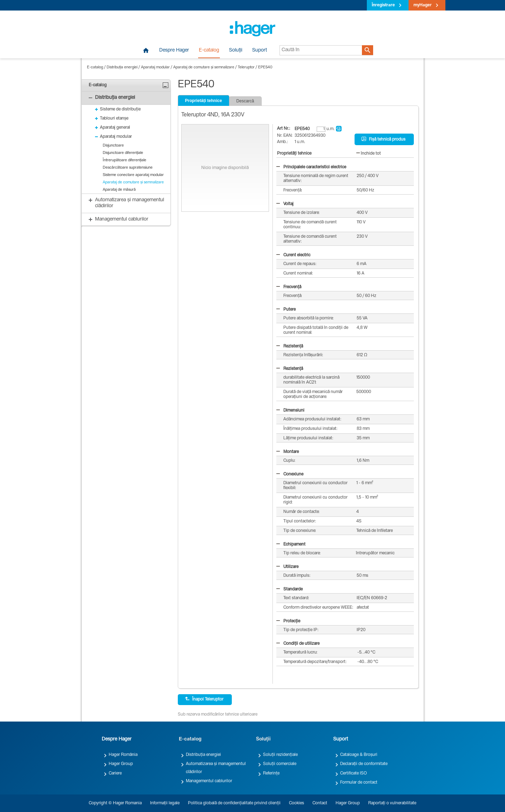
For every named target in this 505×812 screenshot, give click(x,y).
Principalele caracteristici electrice (311, 167)
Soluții (236, 50)
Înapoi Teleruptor (204, 699)
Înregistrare (383, 5)
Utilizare (287, 567)
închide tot (369, 154)
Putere (286, 310)
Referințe (271, 773)
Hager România (123, 755)
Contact (320, 803)
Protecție (288, 621)
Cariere (115, 773)
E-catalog (209, 50)
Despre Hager (174, 50)
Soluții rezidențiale (280, 755)
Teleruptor (246, 67)
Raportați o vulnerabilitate (392, 803)
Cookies (297, 803)
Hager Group (121, 764)
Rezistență (290, 346)
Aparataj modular (155, 67)
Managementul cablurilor (209, 781)
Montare (288, 452)
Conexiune (290, 474)
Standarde (289, 589)
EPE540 (265, 67)
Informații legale (165, 803)
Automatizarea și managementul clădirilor (216, 768)
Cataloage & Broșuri (359, 755)
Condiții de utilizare (298, 644)
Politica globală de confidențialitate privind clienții (234, 803)
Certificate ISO (353, 773)
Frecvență (289, 287)
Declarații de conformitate (364, 764)
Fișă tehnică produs (383, 139)
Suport (260, 50)
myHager (423, 5)
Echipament (291, 544)
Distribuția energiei (122, 67)
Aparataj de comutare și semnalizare (204, 67)
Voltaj (285, 204)
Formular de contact (359, 783)
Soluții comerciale (280, 764)
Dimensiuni (290, 411)
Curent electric (293, 255)
